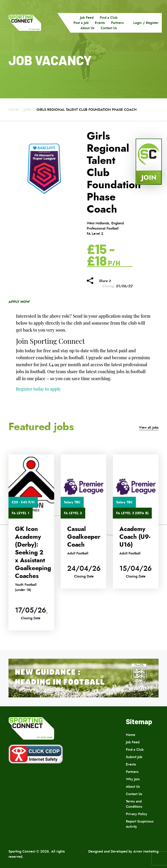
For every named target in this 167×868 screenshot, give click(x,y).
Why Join (133, 779)
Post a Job (81, 23)
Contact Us (109, 28)
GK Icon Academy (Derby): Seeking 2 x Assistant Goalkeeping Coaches (33, 552)
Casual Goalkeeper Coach (84, 537)
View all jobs (149, 427)
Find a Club (109, 18)
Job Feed (87, 18)
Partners (117, 23)
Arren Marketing (146, 851)
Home (14, 110)
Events (100, 23)
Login (138, 23)
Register (152, 23)
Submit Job (134, 757)
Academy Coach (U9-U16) (135, 537)
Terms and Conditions (134, 804)
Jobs (28, 110)
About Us (87, 28)
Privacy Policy (137, 814)
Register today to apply (38, 389)
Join (149, 177)
